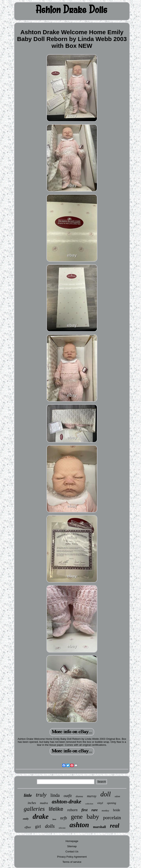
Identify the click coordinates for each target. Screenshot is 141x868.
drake (41, 816)
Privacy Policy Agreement (72, 857)
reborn (72, 810)
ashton (79, 825)
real (115, 826)
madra (44, 803)
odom (117, 796)
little (28, 795)
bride (117, 810)
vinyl (100, 803)
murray (92, 796)
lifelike (56, 809)
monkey (105, 811)
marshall (100, 827)
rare (95, 810)
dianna (79, 796)
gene (77, 817)
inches (32, 803)
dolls (50, 826)
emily (26, 819)
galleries (34, 809)
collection (89, 804)
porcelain (112, 818)
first (85, 810)
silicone (62, 828)
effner (28, 827)
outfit (68, 796)
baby (93, 817)
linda (55, 795)
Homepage (72, 841)
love (54, 819)
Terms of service (72, 862)
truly (41, 795)
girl (38, 826)
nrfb (64, 818)
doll (105, 794)
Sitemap (72, 846)
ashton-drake (67, 802)
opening (111, 803)
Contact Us (72, 851)
